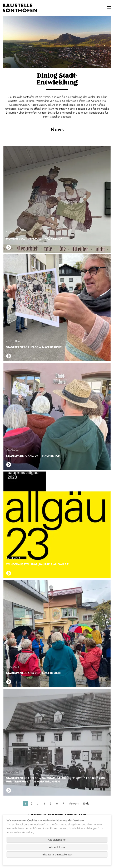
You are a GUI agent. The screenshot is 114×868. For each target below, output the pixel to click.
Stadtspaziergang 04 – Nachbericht (34, 456)
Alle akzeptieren (57, 840)
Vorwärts (74, 804)
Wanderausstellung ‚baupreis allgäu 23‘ (38, 564)
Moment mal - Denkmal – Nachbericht (35, 239)
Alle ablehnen (57, 847)
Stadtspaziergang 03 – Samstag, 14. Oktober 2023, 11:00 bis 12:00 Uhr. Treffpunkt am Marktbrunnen (55, 780)
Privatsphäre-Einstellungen (57, 854)
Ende (86, 804)
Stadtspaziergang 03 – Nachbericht (34, 673)
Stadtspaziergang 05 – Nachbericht (34, 347)
